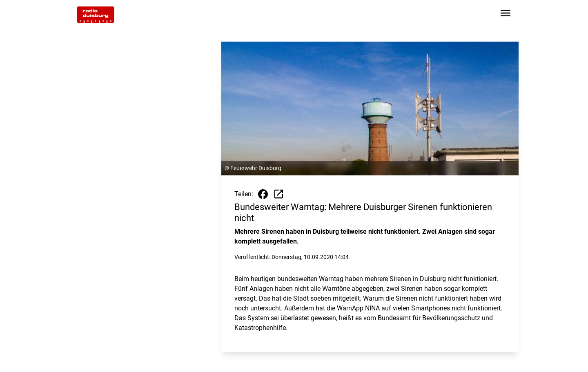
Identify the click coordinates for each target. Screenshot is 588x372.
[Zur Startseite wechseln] (96, 15)
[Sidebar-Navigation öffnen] (506, 14)
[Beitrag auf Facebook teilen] (263, 194)
